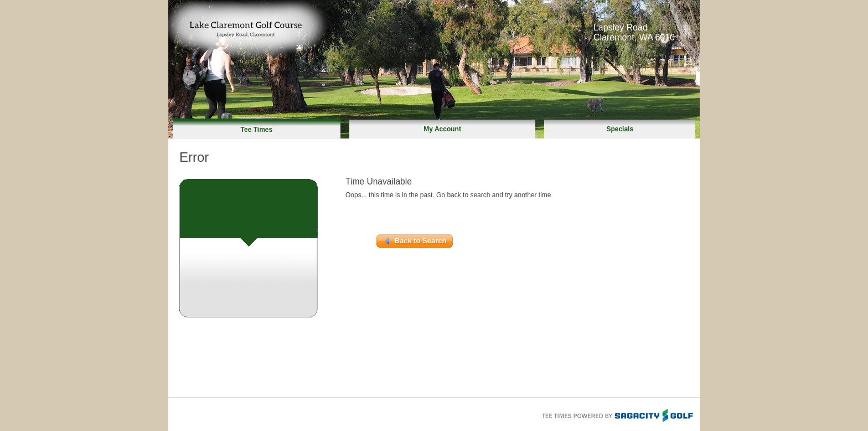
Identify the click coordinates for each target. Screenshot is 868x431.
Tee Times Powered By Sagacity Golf (617, 414)
